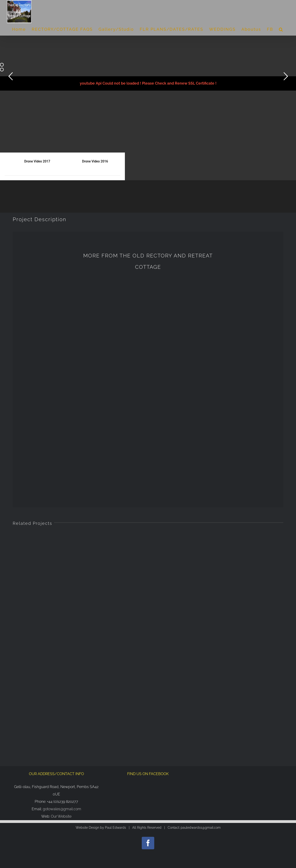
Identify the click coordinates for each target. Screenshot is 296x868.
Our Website (61, 589)
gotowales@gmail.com (62, 581)
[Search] (281, 29)
